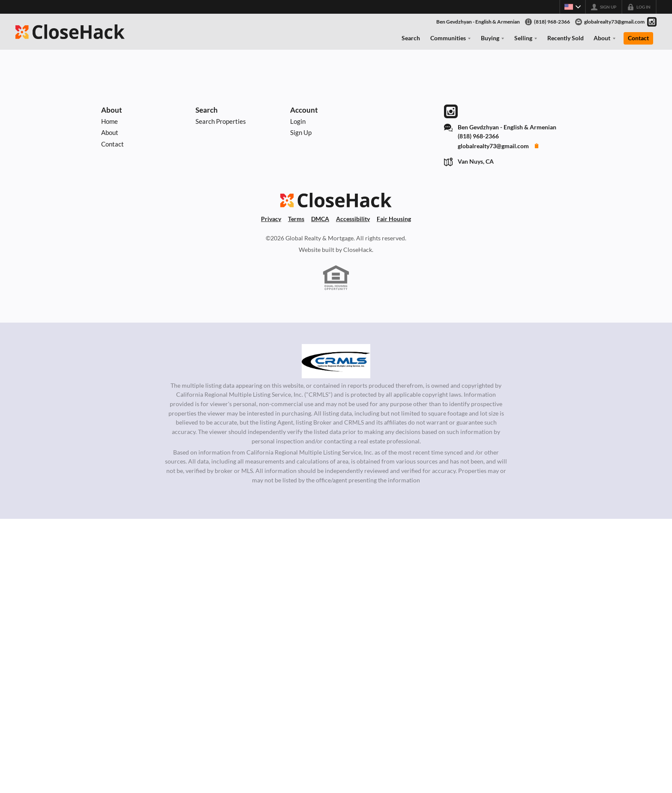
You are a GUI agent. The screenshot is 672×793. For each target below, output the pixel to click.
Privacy (271, 219)
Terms (296, 219)
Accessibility (353, 219)
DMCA (320, 219)
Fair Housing (394, 219)
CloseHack (358, 250)
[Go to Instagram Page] (652, 22)
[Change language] (573, 7)
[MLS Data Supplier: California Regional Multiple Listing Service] (336, 361)
